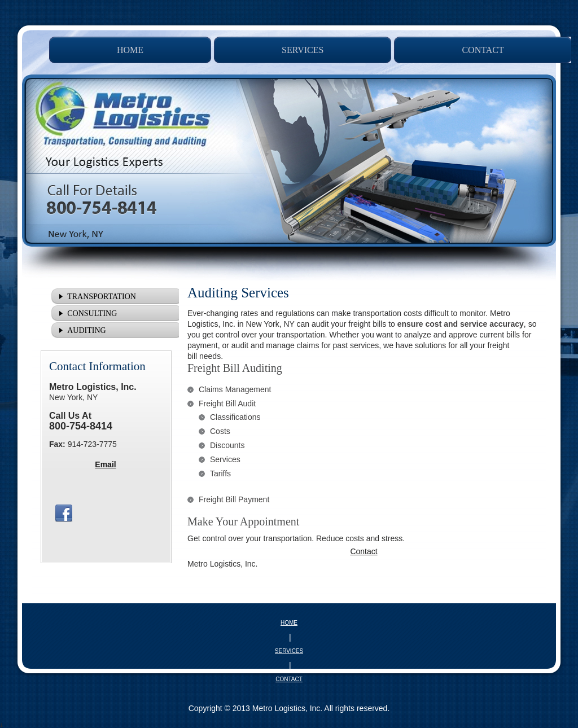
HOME (289, 623)
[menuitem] (130, 50)
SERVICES (289, 651)
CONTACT (289, 679)
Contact (364, 551)
